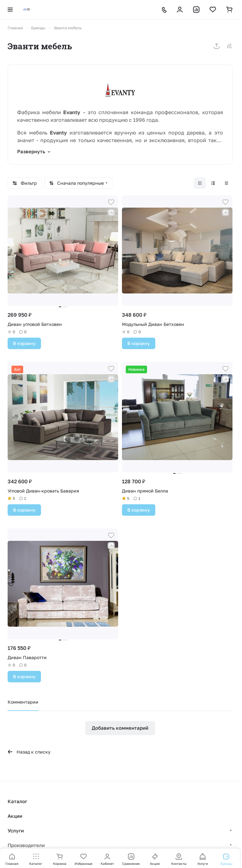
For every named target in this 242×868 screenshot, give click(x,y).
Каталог (17, 801)
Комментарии (23, 702)
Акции (15, 816)
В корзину (24, 343)
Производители (26, 845)
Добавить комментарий (120, 728)
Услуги (16, 830)
